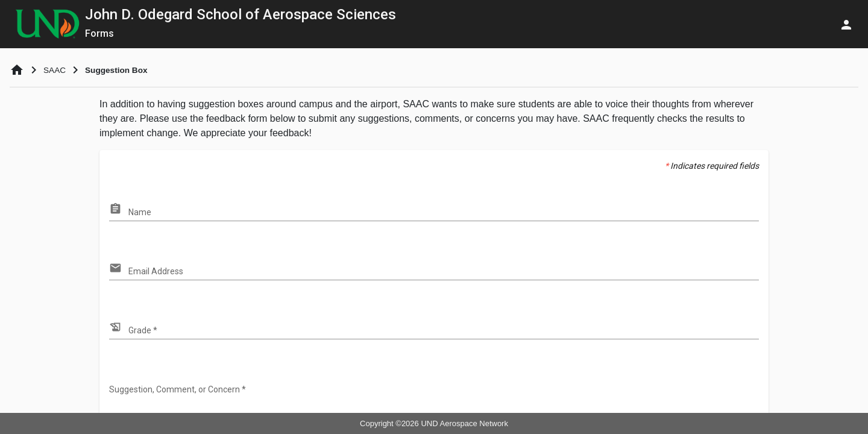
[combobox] (444, 213)
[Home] (17, 70)
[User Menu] (846, 24)
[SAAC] (55, 70)
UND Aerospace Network (464, 423)
